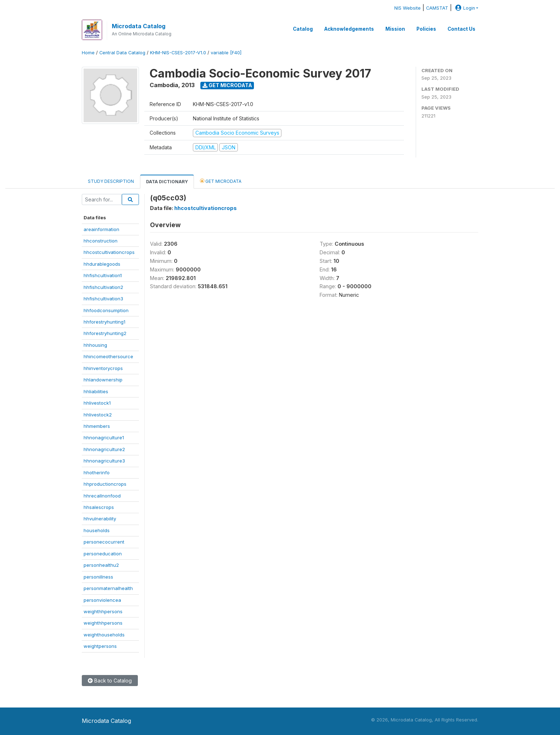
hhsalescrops (99, 507)
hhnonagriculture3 (104, 461)
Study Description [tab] (111, 181)
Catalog (303, 29)
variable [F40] (226, 53)
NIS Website (407, 8)
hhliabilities (96, 391)
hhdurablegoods (102, 264)
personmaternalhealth (108, 588)
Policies (426, 29)
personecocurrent (104, 542)
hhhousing (95, 345)
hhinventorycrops (103, 368)
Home (88, 53)
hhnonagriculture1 (104, 437)
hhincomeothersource (108, 356)
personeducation (103, 554)
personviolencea (102, 600)
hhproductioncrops (105, 484)
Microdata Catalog (139, 26)
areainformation (101, 229)
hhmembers (97, 426)
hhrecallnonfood (102, 496)
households (97, 530)
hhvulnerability (100, 519)
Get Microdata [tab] (221, 181)
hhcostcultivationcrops (109, 252)
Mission (395, 29)
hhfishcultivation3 (103, 299)
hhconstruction (101, 241)
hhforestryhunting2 (105, 333)
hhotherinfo (97, 472)
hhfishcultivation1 (103, 275)
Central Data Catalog (122, 53)
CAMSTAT (437, 8)
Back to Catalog (110, 681)
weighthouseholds (104, 635)
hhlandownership (103, 380)
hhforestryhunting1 (104, 322)
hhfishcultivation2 (103, 287)
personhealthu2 (101, 565)
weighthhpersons (103, 611)
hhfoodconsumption (106, 310)
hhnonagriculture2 (104, 449)
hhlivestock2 (98, 415)
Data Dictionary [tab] (167, 182)
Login (464, 8)
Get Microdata (227, 85)
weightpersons (100, 646)
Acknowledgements (349, 29)
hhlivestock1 (97, 403)
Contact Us (461, 29)
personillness (98, 577)
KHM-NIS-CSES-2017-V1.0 (178, 53)
